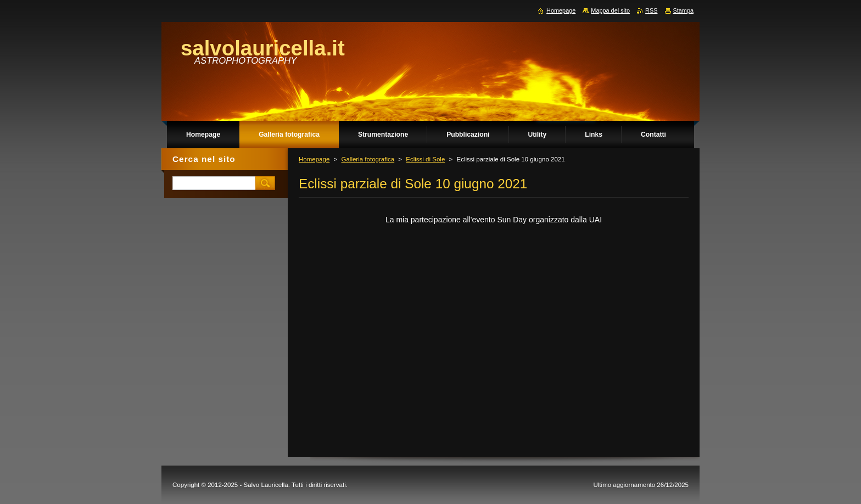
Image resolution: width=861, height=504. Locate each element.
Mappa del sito (610, 10)
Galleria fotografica (368, 159)
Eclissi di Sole (425, 159)
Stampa (683, 10)
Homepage (314, 159)
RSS (651, 10)
